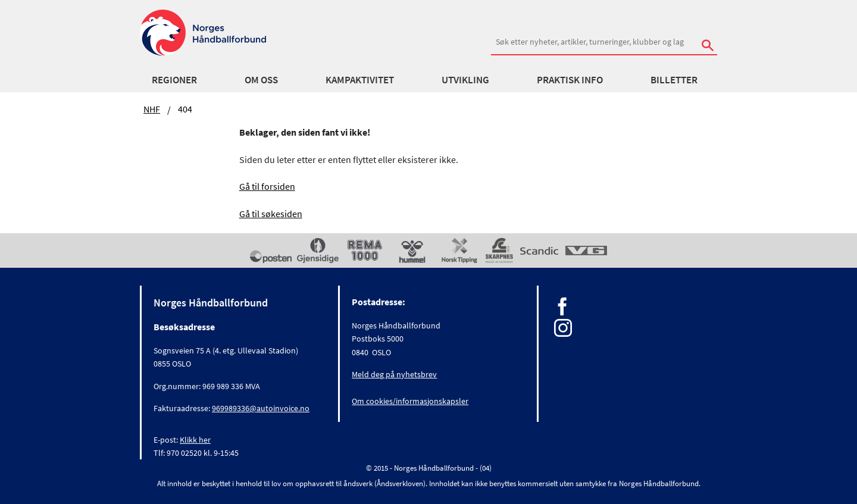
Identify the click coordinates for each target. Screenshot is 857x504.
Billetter (674, 80)
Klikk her (195, 440)
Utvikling (465, 80)
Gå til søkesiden (271, 214)
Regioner (174, 80)
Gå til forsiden (267, 186)
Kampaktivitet (360, 80)
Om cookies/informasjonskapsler (410, 401)
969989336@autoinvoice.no (261, 408)
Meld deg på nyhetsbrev (394, 374)
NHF (152, 109)
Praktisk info (570, 80)
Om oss (261, 80)
